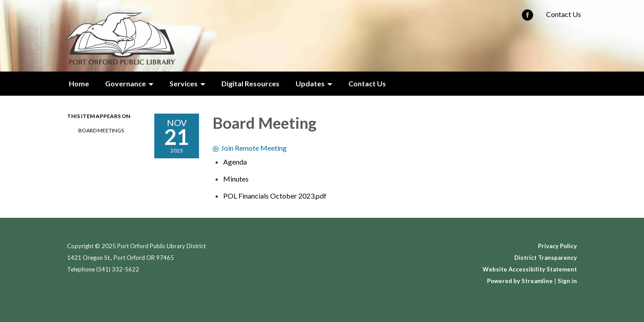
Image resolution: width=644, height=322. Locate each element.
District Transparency (546, 258)
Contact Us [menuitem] (367, 83)
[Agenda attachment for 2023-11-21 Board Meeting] (235, 162)
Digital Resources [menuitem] (250, 83)
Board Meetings (101, 130)
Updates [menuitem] (310, 83)
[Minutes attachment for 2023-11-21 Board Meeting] (236, 179)
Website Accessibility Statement (530, 269)
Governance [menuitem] (125, 83)
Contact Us (563, 14)
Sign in (567, 281)
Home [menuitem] (79, 83)
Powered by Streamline (520, 281)
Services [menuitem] (184, 83)
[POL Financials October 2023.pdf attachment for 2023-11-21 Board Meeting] (275, 196)
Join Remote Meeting (250, 148)
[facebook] (527, 18)
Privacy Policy (557, 246)
